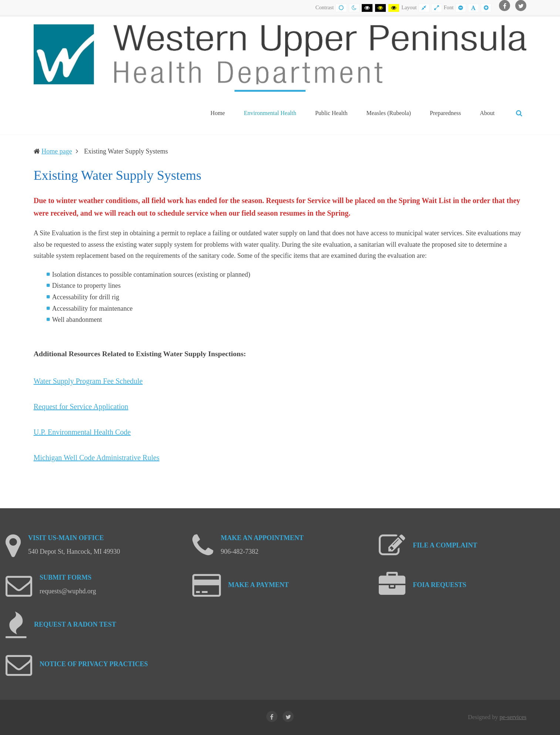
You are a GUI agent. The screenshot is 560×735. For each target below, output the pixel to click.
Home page (57, 151)
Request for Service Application (81, 407)
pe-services (513, 717)
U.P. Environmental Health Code (82, 432)
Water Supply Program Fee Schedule (88, 381)
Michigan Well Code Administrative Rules (97, 458)
